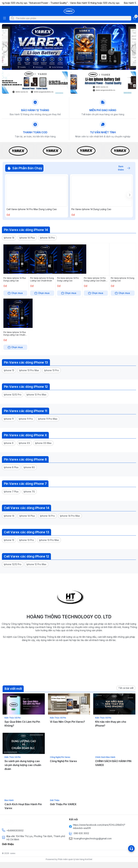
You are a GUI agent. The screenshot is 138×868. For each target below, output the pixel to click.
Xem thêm (122, 168)
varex (13, 860)
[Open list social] (131, 848)
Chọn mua (37, 221)
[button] (9, 245)
